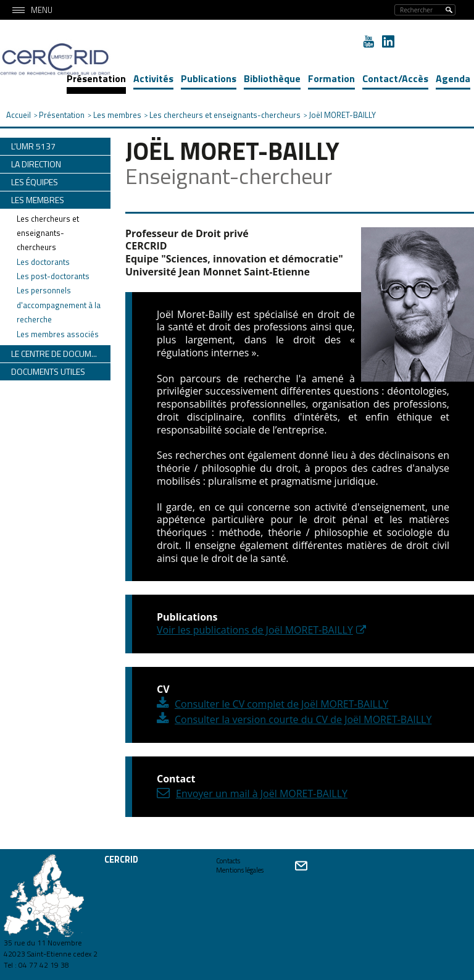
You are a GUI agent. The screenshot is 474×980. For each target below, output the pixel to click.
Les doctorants (43, 262)
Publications (209, 78)
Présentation (96, 78)
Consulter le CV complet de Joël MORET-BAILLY (281, 704)
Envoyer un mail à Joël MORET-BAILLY (262, 794)
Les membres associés (58, 334)
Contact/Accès (395, 78)
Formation (331, 78)
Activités (153, 78)
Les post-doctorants (53, 276)
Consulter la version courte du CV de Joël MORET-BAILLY (303, 719)
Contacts (228, 861)
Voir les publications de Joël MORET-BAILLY (255, 630)
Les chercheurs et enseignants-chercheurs (48, 233)
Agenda (453, 78)
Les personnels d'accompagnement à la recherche (59, 305)
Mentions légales (240, 870)
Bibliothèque (272, 78)
